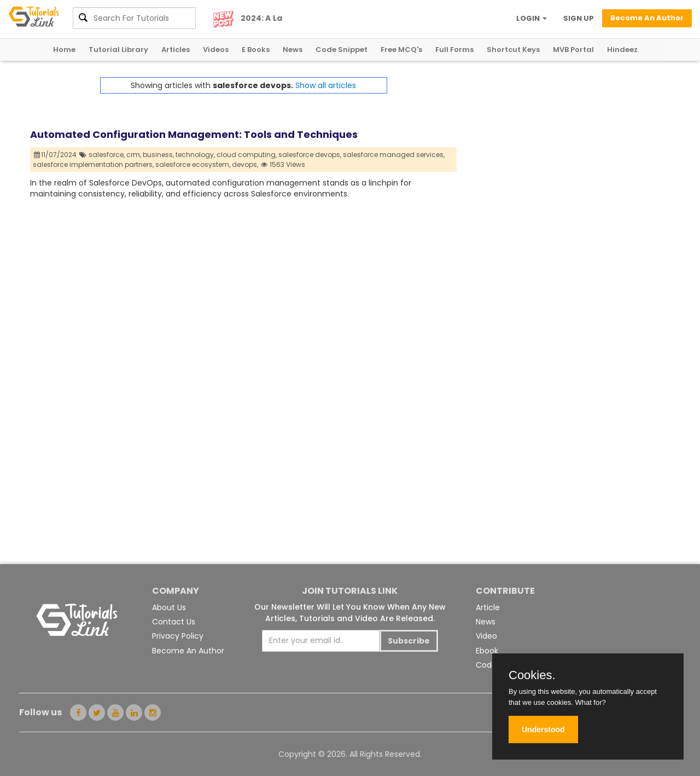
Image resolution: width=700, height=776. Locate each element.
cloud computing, (247, 155)
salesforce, (107, 155)
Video (486, 636)
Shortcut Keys (513, 50)
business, (158, 155)
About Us (169, 607)
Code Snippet (342, 50)
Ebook (487, 651)
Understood (543, 729)
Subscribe (409, 641)
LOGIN (532, 18)
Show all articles (326, 85)
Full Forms (454, 50)
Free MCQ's (401, 50)
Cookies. (532, 675)
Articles (176, 50)
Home (64, 50)
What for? (590, 702)
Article (488, 607)
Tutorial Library (118, 50)
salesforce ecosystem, (193, 164)
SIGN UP (579, 18)
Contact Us (174, 622)
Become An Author (188, 651)
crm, (134, 155)
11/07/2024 (56, 155)
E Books (256, 50)
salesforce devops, (310, 155)
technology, (195, 155)
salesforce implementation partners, (93, 164)
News (293, 50)
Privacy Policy (178, 636)
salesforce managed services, (394, 155)
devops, (245, 164)
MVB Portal (573, 50)
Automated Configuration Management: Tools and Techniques (194, 134)
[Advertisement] (563, 154)
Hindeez (622, 50)
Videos (216, 50)
